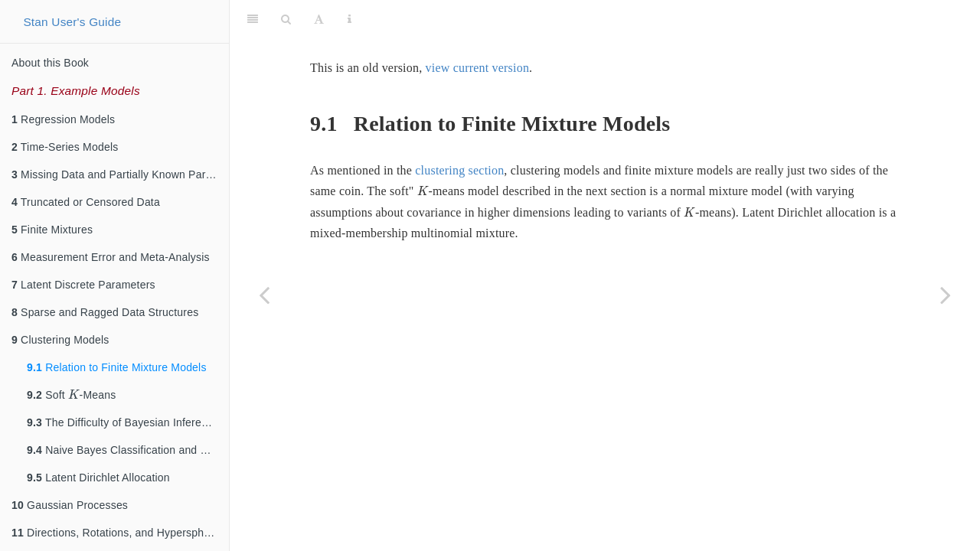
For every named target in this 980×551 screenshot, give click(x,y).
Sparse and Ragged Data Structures (105, 312)
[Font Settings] (319, 19)
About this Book (50, 63)
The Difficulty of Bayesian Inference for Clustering (128, 422)
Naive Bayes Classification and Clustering (128, 450)
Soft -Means (72, 393)
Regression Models (63, 119)
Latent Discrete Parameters (83, 285)
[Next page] (946, 295)
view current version (478, 68)
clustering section (459, 170)
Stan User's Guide (72, 22)
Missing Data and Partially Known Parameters (120, 174)
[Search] (286, 19)
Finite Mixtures (52, 230)
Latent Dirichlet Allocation (98, 478)
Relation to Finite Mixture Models (117, 367)
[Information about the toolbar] (350, 19)
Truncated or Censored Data (86, 202)
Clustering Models (60, 340)
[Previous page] (264, 295)
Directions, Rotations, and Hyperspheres (118, 533)
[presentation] (74, 395)
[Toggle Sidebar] (253, 19)
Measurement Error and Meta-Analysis (111, 257)
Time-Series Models (65, 147)
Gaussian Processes (70, 505)
